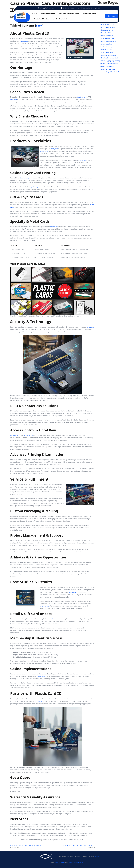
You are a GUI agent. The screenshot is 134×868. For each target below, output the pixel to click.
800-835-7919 (59, 862)
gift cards (50, 619)
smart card (14, 99)
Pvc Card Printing (107, 47)
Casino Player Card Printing (69, 13)
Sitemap (97, 856)
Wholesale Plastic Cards (109, 55)
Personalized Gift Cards (109, 24)
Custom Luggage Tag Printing (111, 61)
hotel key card (82, 97)
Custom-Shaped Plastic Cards (111, 72)
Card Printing (25, 178)
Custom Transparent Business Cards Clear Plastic (78, 845)
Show (40, 25)
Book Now (111, 16)
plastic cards (24, 41)
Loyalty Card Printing (61, 19)
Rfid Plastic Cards (89, 13)
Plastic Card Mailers (107, 33)
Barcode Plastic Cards (108, 38)
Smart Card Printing (48, 13)
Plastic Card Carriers (108, 30)
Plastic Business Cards (108, 27)
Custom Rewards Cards (109, 69)
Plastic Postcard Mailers (109, 41)
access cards (44, 151)
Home (35, 13)
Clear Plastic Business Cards (110, 58)
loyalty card (55, 149)
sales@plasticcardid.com (48, 8)
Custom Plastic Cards (108, 66)
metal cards (54, 227)
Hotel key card (15, 435)
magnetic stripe (34, 187)
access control (15, 332)
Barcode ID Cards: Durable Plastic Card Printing (27, 845)
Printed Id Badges (107, 44)
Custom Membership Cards (110, 63)
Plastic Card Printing (42, 19)
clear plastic (83, 160)
